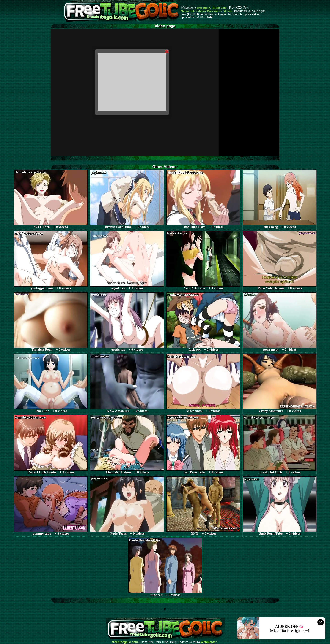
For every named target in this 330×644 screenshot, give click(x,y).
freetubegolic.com (125, 642)
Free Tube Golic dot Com (211, 8)
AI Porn (228, 11)
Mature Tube (188, 11)
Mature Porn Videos (209, 11)
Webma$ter (209, 642)
